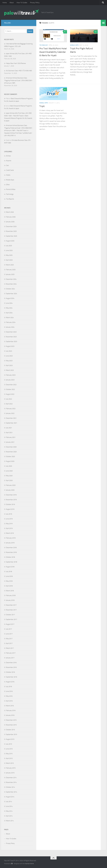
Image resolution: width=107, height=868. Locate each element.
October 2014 (10, 787)
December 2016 (11, 663)
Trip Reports (10, 199)
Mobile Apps (74, 45)
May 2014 (9, 811)
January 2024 (10, 327)
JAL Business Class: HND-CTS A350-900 (19, 71)
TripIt (42, 106)
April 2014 (9, 816)
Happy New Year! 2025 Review (16, 63)
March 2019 (10, 533)
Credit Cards (10, 170)
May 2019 (9, 524)
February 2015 (11, 768)
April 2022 (9, 404)
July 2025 (9, 246)
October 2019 (10, 504)
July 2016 (9, 687)
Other (8, 185)
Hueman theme (29, 864)
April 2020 (9, 480)
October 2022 (10, 389)
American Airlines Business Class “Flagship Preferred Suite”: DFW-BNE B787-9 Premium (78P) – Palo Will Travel (18, 128)
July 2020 (9, 466)
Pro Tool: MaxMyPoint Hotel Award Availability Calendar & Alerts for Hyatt (53, 52)
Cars (7, 165)
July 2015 (9, 744)
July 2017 (9, 629)
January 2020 (10, 490)
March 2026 (10, 212)
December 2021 (11, 418)
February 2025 (11, 270)
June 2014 (9, 806)
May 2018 (9, 581)
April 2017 (9, 643)
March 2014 (10, 821)
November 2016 (11, 667)
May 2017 (9, 639)
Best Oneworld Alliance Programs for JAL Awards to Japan (18, 118)
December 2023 (11, 332)
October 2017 (10, 615)
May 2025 (9, 255)
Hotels (8, 175)
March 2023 (10, 370)
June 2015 (9, 749)
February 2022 (11, 409)
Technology (44, 45)
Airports (9, 161)
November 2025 (11, 231)
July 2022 (9, 399)
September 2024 (12, 294)
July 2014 (9, 802)
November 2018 (11, 552)
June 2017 (9, 634)
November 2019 (11, 500)
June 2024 (9, 303)
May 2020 (9, 476)
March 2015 (10, 763)
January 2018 (10, 600)
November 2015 (11, 725)
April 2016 (9, 701)
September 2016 (12, 677)
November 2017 (11, 610)
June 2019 (9, 519)
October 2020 (10, 457)
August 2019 (10, 509)
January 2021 (10, 442)
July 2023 (9, 351)
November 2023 (11, 337)
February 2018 (11, 595)
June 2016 (9, 691)
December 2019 (11, 495)
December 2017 (11, 605)
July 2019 (9, 514)
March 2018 (10, 591)
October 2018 (10, 557)
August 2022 (10, 394)
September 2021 (12, 423)
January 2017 (10, 658)
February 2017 (11, 653)
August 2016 (10, 682)
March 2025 (10, 265)
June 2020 (9, 471)
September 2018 (12, 562)
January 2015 (10, 773)
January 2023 (10, 380)
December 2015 (11, 720)
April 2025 (9, 260)
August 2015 (10, 739)
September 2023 (12, 341)
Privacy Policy (35, 3)
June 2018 (9, 576)
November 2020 (11, 452)
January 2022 (10, 413)
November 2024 (11, 284)
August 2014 (10, 797)
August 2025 (10, 241)
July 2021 (9, 428)
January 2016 (10, 715)
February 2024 (11, 322)
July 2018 (9, 572)
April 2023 (9, 365)
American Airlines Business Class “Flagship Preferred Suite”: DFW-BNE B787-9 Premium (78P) (18, 80)
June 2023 (9, 356)
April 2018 (9, 586)
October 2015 (10, 730)
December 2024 (11, 279)
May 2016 (9, 696)
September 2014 (12, 792)
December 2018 (11, 548)
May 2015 (9, 754)
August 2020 (10, 461)
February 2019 (11, 538)
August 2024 (10, 298)
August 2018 (10, 567)
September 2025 (12, 236)
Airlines (8, 156)
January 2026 (10, 222)
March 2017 (10, 648)
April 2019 (9, 528)
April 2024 (9, 313)
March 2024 (10, 318)
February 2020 (11, 485)
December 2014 (11, 778)
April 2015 (9, 758)
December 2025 (11, 226)
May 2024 (9, 308)
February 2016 (11, 710)
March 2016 (10, 706)
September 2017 (12, 619)
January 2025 (10, 274)
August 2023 (10, 346)
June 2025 (9, 250)
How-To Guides (22, 3)
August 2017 (10, 624)
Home (5, 3)
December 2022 (11, 385)
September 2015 (12, 734)
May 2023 (9, 361)
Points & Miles (11, 189)
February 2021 (11, 437)
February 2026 (11, 217)
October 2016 (10, 672)
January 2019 (10, 543)
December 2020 (11, 447)
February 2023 (11, 375)
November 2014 (11, 782)
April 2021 (9, 433)
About (12, 3)
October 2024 (10, 289)
